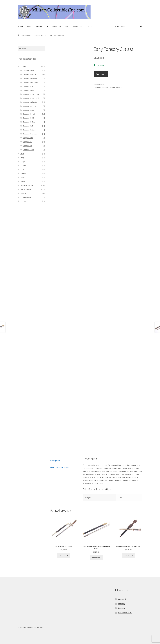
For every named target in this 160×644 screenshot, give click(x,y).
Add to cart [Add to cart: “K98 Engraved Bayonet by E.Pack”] (129, 555)
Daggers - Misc (28, 110)
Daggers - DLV (28, 86)
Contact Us (57, 26)
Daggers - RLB (28, 138)
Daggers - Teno (29, 150)
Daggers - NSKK (29, 118)
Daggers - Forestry (41, 35)
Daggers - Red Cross (30, 134)
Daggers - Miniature (30, 106)
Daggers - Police (29, 122)
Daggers (29, 35)
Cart (67, 26)
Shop (29, 26)
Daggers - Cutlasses (30, 82)
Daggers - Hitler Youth (31, 98)
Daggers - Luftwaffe (30, 102)
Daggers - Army (29, 70)
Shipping (122, 604)
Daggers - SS (28, 146)
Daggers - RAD (28, 126)
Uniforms (24, 201)
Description (55, 460)
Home (20, 26)
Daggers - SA (28, 142)
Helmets (24, 173)
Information (40, 26)
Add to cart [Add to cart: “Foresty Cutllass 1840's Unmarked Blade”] (96, 558)
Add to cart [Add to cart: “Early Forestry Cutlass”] (64, 555)
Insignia (23, 177)
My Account (77, 26)
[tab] (64, 461)
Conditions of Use (125, 613)
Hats (22, 169)
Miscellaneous (26, 189)
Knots (23, 181)
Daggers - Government (31, 94)
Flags (22, 154)
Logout (89, 26)
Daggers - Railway (30, 130)
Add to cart (101, 74)
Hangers (24, 166)
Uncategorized (26, 197)
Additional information (60, 467)
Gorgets (23, 162)
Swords (23, 193)
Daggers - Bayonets (30, 74)
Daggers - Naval (29, 114)
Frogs (23, 158)
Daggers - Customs (30, 78)
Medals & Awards (27, 185)
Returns (121, 608)
